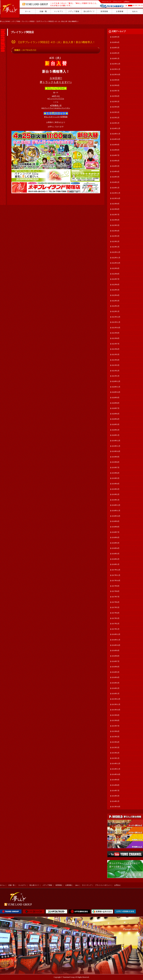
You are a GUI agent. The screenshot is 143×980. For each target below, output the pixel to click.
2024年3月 (116, 177)
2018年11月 (116, 511)
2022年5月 (116, 290)
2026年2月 (116, 53)
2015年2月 (116, 753)
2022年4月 (116, 295)
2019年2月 (116, 494)
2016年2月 (116, 688)
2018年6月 (116, 537)
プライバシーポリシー (103, 885)
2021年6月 (116, 349)
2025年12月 (116, 64)
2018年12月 (116, 505)
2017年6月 (116, 602)
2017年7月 (116, 597)
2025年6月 (116, 96)
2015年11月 (116, 704)
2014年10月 (116, 774)
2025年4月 (116, 107)
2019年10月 (116, 451)
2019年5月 (116, 478)
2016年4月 (116, 677)
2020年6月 (116, 414)
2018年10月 (116, 516)
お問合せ (127, 2)
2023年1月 (116, 247)
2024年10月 (116, 139)
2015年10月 (116, 710)
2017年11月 (116, 575)
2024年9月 (116, 145)
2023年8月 (116, 209)
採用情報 (59, 885)
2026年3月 (116, 48)
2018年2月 (116, 559)
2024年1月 (116, 188)
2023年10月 (116, 198)
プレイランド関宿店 (28, 21)
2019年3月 (116, 489)
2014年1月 (116, 801)
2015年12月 (116, 699)
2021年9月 (116, 333)
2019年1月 (116, 500)
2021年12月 (116, 317)
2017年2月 (116, 624)
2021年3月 (116, 365)
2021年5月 (116, 355)
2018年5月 (116, 543)
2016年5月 (116, 672)
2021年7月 (116, 344)
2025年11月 (116, 69)
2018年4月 (116, 548)
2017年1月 (116, 629)
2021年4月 (116, 360)
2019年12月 (116, 441)
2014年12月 (116, 764)
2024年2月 (116, 182)
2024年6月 (116, 161)
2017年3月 (116, 618)
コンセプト (22, 885)
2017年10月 (116, 581)
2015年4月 (116, 742)
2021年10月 (116, 328)
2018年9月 (116, 521)
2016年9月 (116, 651)
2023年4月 (116, 231)
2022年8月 (116, 274)
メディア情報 (16, 21)
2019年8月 (116, 462)
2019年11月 (116, 446)
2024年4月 (116, 172)
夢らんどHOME (5, 21)
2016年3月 (116, 683)
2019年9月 (116, 457)
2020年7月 (116, 408)
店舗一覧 (11, 885)
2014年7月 (116, 791)
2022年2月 (116, 306)
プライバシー (117, 2)
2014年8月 (116, 785)
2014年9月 (116, 780)
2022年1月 (116, 311)
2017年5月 (116, 607)
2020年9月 (116, 398)
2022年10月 (116, 263)
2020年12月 (116, 381)
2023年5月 (116, 225)
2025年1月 (116, 123)
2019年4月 (116, 484)
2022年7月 (116, 279)
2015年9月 (116, 715)
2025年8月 (116, 85)
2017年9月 (116, 586)
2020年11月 (116, 387)
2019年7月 (116, 468)
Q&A (77, 885)
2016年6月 (116, 667)
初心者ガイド (34, 885)
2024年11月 (116, 134)
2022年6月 (116, 285)
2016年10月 (116, 645)
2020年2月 (116, 430)
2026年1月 (116, 59)
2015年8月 (116, 720)
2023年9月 (116, 204)
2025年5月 (116, 102)
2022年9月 (116, 268)
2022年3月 (116, 301)
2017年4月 (116, 613)
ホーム (2, 885)
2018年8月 (116, 527)
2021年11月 (116, 322)
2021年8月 (116, 338)
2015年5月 (116, 737)
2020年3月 (116, 424)
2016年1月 (116, 694)
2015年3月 (116, 748)
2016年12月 (116, 634)
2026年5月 (116, 37)
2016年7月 (116, 661)
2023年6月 (116, 220)
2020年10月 (116, 392)
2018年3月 (116, 554)
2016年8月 (116, 656)
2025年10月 (116, 75)
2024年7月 (116, 155)
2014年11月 (116, 769)
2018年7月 (116, 532)
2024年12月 (116, 128)
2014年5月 (116, 796)
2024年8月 (116, 150)
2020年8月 (116, 403)
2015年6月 (116, 731)
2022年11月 (116, 258)
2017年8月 (116, 591)
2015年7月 (116, 726)
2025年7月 (116, 91)
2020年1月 (116, 435)
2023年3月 (116, 236)
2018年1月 (116, 564)
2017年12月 (116, 570)
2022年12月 (116, 252)
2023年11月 (116, 193)
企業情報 (68, 885)
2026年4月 (116, 42)
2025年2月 (116, 118)
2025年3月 (116, 112)
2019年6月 (116, 473)
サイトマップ (107, 2)
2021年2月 (116, 371)
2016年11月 (116, 640)
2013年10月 (116, 807)
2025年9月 (116, 80)
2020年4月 (116, 419)
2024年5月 (116, 166)
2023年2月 (116, 241)
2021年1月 (116, 376)
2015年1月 (116, 758)
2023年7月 (116, 215)
